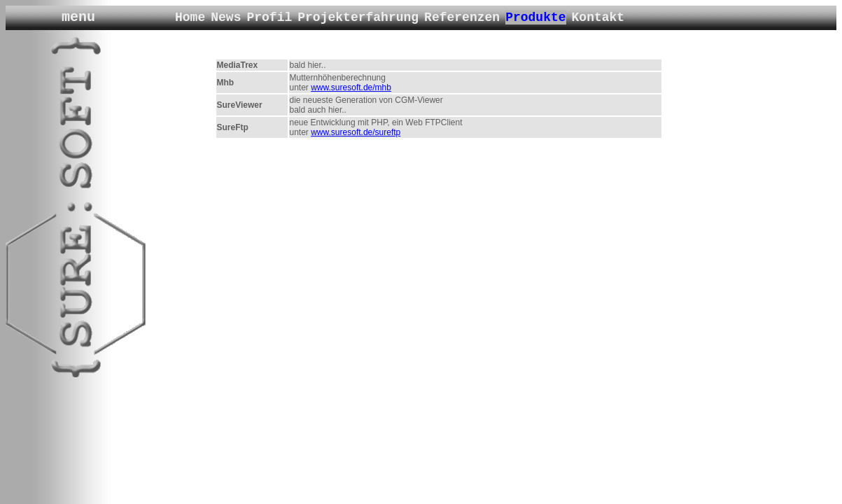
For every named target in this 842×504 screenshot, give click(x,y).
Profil (269, 17)
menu (78, 17)
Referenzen (462, 17)
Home (190, 17)
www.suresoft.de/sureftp (356, 132)
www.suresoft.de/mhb (351, 87)
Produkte (535, 17)
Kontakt (598, 17)
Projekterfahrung (358, 17)
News (226, 17)
